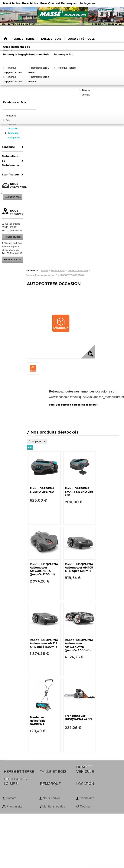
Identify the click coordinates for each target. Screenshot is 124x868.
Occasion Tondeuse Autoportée (40, 275)
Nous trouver (51, 798)
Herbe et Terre (58, 271)
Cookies (85, 806)
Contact (11, 798)
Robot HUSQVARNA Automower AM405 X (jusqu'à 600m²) (79, 567)
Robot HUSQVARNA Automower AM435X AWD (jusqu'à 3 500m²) (79, 645)
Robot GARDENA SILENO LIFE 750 (42, 490)
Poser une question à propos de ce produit (73, 405)
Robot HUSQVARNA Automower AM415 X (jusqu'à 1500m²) (44, 643)
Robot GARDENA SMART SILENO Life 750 (79, 492)
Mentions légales (54, 806)
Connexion (87, 798)
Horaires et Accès (13, 237)
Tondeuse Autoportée (78, 271)
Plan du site (15, 806)
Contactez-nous (13, 197)
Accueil (44, 271)
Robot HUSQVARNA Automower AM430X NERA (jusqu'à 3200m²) (44, 569)
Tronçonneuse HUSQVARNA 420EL (79, 717)
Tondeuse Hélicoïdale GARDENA (38, 721)
